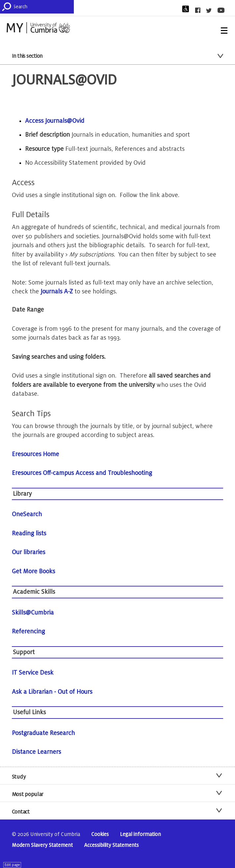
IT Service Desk (33, 673)
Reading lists (29, 533)
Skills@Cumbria (33, 613)
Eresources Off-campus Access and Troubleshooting (82, 473)
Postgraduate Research (43, 733)
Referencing (28, 631)
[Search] (44, 7)
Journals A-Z (58, 291)
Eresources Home (35, 454)
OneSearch (27, 514)
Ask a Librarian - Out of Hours (52, 692)
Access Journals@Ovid (55, 121)
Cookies (100, 835)
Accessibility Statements (111, 845)
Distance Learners (36, 752)
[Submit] (8, 7)
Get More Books (33, 571)
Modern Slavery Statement (42, 845)
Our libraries (29, 552)
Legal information (140, 835)
